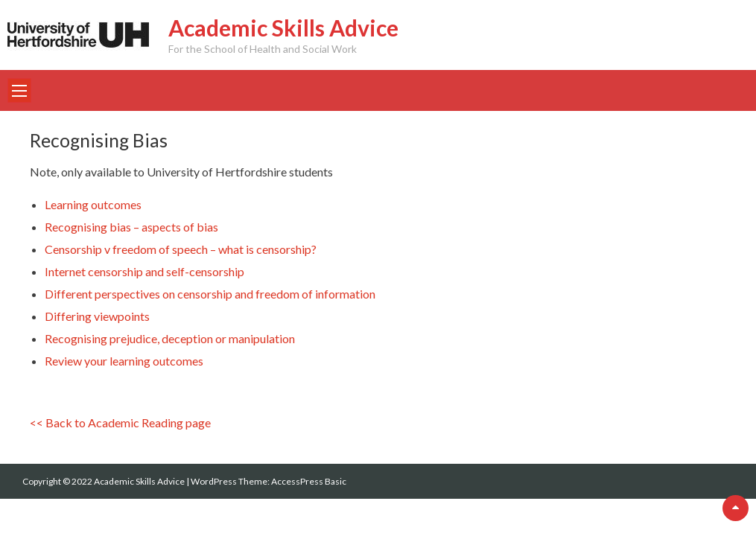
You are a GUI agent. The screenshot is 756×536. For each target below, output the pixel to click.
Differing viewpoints (97, 316)
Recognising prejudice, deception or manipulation (170, 338)
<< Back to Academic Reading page (120, 422)
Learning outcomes (93, 204)
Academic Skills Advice (283, 28)
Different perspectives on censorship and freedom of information (210, 294)
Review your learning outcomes (124, 361)
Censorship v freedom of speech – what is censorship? (181, 249)
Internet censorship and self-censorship (144, 271)
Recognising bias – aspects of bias (131, 227)
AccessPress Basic (309, 481)
